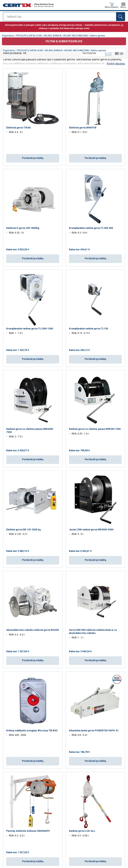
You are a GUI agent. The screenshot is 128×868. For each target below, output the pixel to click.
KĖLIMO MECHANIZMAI (77, 50)
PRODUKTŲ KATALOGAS (30, 50)
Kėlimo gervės (98, 50)
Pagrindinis (9, 50)
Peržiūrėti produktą (33, 158)
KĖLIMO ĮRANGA (54, 50)
